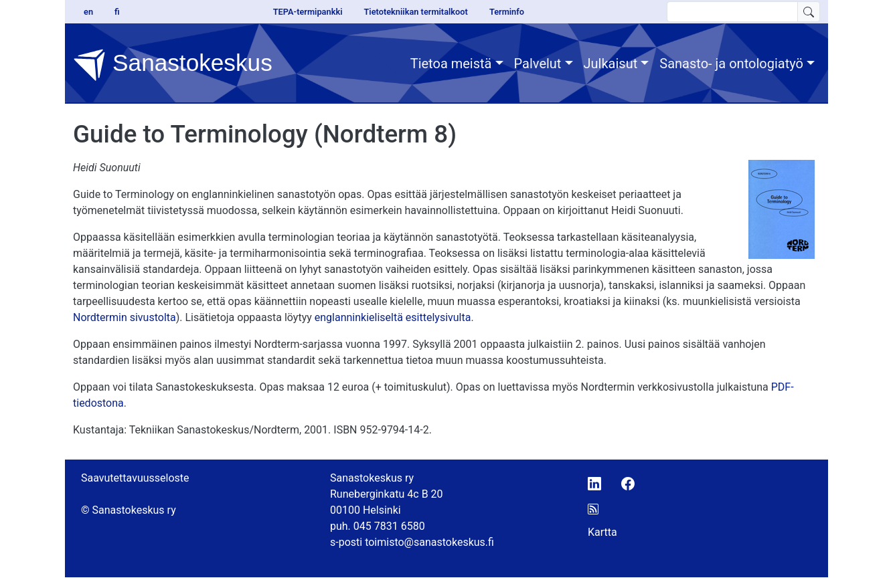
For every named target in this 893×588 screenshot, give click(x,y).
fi (117, 12)
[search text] (732, 12)
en (88, 12)
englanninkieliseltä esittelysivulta (393, 317)
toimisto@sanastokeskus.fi (429, 542)
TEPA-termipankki (308, 12)
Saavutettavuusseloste (135, 478)
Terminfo (507, 12)
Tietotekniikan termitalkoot (415, 12)
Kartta (602, 532)
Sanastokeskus (173, 65)
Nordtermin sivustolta (125, 317)
